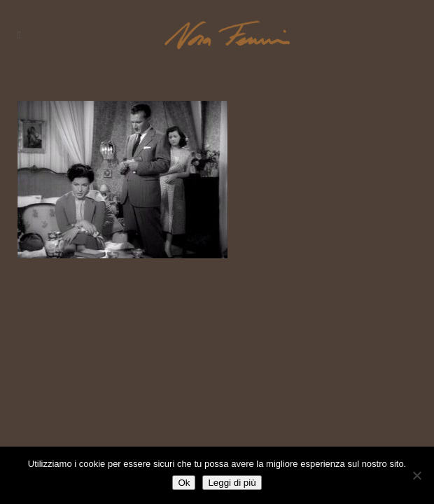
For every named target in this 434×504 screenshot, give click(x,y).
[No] (416, 475)
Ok (184, 483)
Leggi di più (232, 483)
